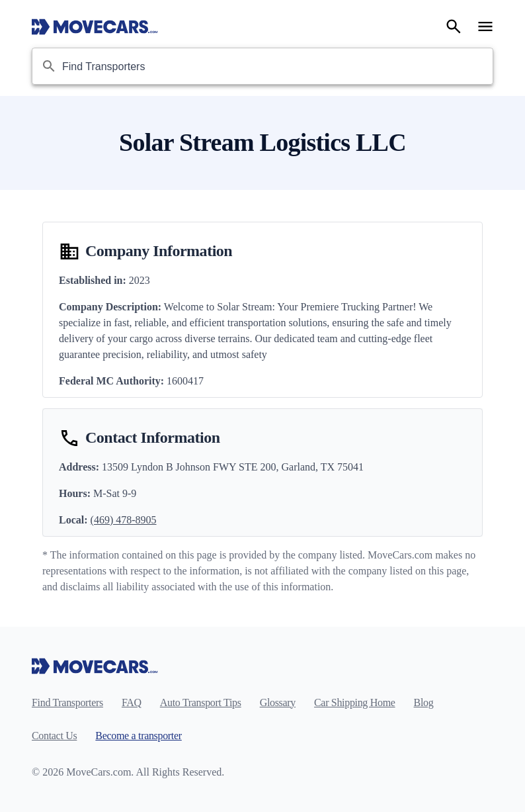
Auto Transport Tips (201, 702)
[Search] (454, 26)
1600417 (185, 381)
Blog (424, 702)
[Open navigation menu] (485, 26)
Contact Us (54, 736)
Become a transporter (138, 736)
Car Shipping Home (355, 702)
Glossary (278, 702)
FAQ (132, 702)
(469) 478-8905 (124, 520)
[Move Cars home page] (95, 26)
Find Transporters (67, 702)
